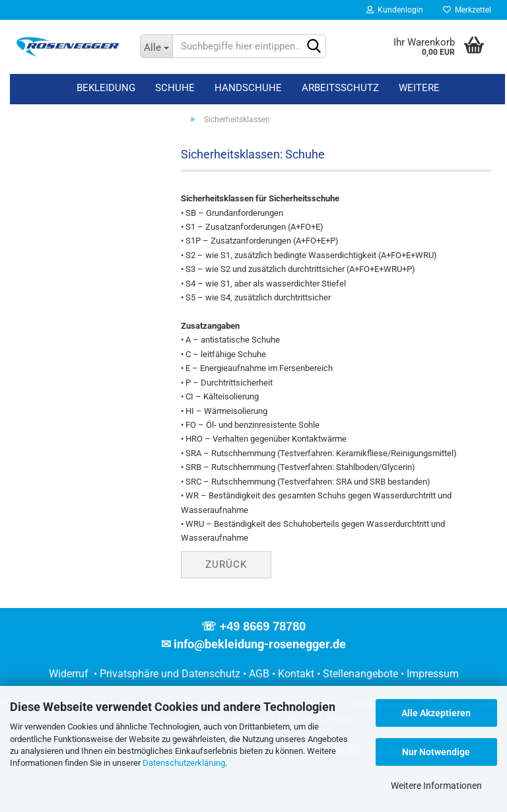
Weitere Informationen (436, 786)
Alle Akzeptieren (436, 713)
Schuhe (175, 88)
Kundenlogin (395, 10)
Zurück (226, 564)
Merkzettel (467, 10)
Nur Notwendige (436, 752)
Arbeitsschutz (340, 88)
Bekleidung (106, 88)
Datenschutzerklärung (184, 763)
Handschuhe (248, 88)
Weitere (419, 88)
